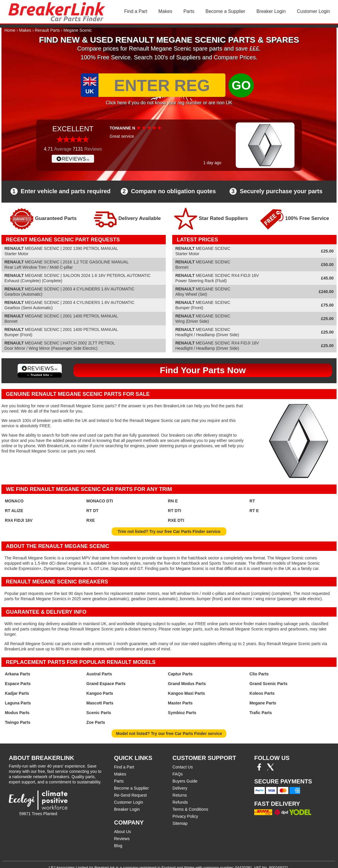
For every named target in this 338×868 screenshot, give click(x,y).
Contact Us (183, 767)
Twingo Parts (17, 722)
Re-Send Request (130, 795)
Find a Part (136, 11)
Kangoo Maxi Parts (186, 693)
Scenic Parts (99, 713)
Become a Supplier (225, 11)
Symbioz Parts (182, 713)
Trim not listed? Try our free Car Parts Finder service (169, 531)
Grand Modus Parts (187, 684)
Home (10, 30)
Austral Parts (99, 674)
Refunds (180, 802)
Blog (118, 846)
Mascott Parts (100, 703)
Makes (165, 11)
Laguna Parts (18, 703)
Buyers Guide (185, 781)
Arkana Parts (17, 674)
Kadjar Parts (17, 693)
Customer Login (313, 11)
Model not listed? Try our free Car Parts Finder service (169, 734)
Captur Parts (180, 674)
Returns (180, 795)
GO (241, 85)
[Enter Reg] (162, 85)
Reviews (122, 839)
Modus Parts (17, 713)
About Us (123, 832)
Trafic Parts (261, 713)
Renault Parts (47, 30)
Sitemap (180, 823)
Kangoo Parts (100, 693)
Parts (189, 11)
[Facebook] (259, 769)
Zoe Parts (96, 722)
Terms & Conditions (190, 809)
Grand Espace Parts (106, 684)
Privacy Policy (185, 816)
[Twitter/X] (270, 769)
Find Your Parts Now (203, 370)
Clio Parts (259, 674)
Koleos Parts (262, 693)
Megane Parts (263, 703)
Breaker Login (271, 11)
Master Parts (180, 703)
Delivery (180, 788)
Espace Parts (18, 684)
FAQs (178, 774)
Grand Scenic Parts (268, 684)
